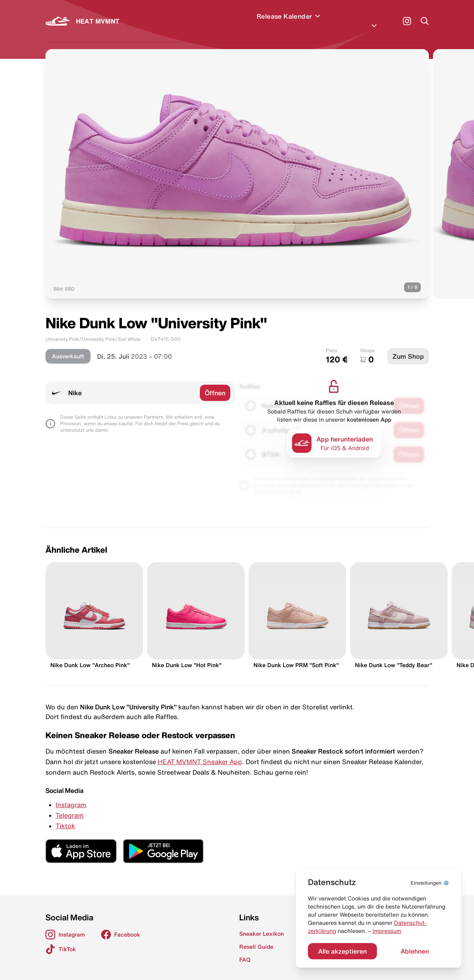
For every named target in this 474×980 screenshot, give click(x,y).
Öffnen (215, 383)
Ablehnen (415, 951)
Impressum (387, 931)
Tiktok (65, 816)
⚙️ (430, 883)
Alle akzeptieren (342, 951)
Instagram (71, 795)
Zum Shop (408, 347)
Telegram (70, 806)
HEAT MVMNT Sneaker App (200, 752)
